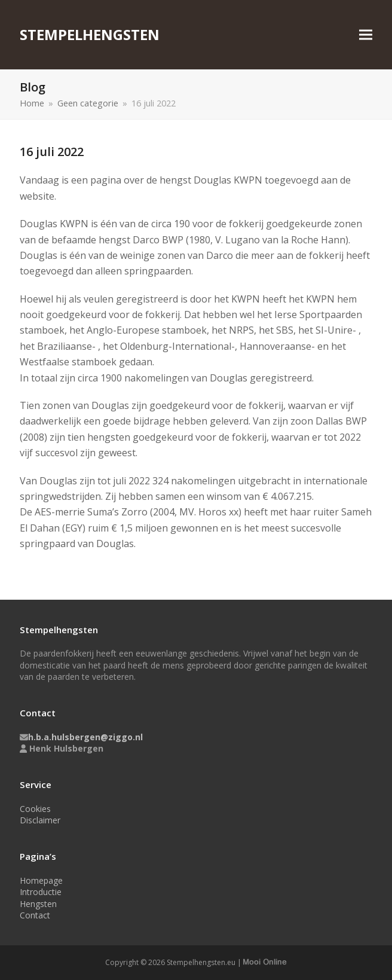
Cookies (35, 809)
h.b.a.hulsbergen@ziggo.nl (85, 737)
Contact (35, 915)
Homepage (41, 880)
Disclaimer (40, 820)
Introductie (41, 892)
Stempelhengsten (90, 34)
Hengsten (38, 904)
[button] (366, 35)
